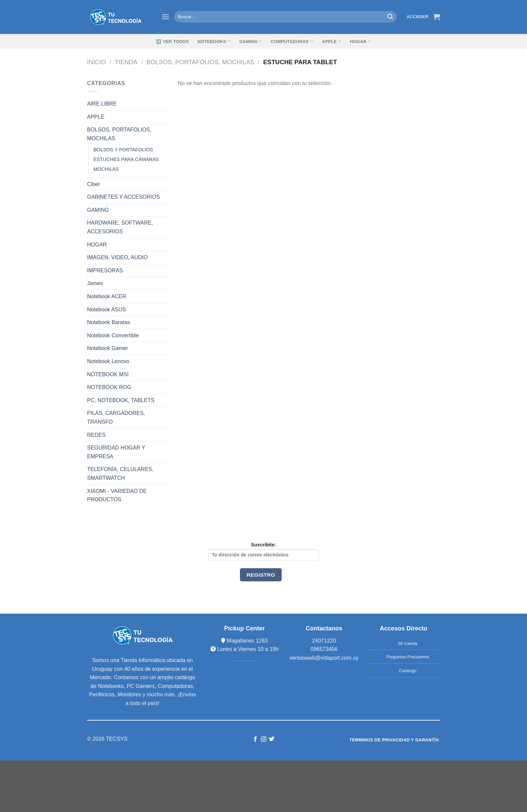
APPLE (96, 117)
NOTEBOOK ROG (109, 387)
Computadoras (292, 41)
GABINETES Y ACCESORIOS (123, 197)
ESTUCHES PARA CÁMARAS (126, 159)
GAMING (251, 41)
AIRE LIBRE (102, 104)
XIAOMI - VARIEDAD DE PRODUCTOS (117, 495)
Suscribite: (263, 551)
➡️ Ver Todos (172, 42)
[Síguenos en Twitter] (272, 739)
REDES (96, 435)
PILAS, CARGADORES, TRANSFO (116, 417)
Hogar (360, 41)
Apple (332, 41)
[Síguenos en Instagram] (263, 739)
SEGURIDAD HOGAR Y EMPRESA (116, 452)
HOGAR (97, 245)
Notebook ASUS (107, 310)
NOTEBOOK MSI (108, 374)
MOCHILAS (106, 169)
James (95, 283)
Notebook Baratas (109, 322)
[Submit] (390, 17)
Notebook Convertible (113, 335)
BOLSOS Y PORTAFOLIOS (123, 150)
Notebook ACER (107, 296)
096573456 (324, 649)
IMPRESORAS (105, 270)
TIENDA (126, 62)
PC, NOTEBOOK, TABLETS (121, 400)
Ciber (93, 184)
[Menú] (165, 17)
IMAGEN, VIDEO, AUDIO (117, 257)
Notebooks (214, 41)
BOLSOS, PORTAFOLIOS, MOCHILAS (200, 62)
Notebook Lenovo (108, 361)
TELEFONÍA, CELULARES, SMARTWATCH (120, 474)
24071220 (324, 641)
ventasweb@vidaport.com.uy (324, 658)
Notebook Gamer (108, 348)
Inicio (96, 62)
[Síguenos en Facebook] (255, 739)
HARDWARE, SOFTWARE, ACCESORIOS (120, 227)
